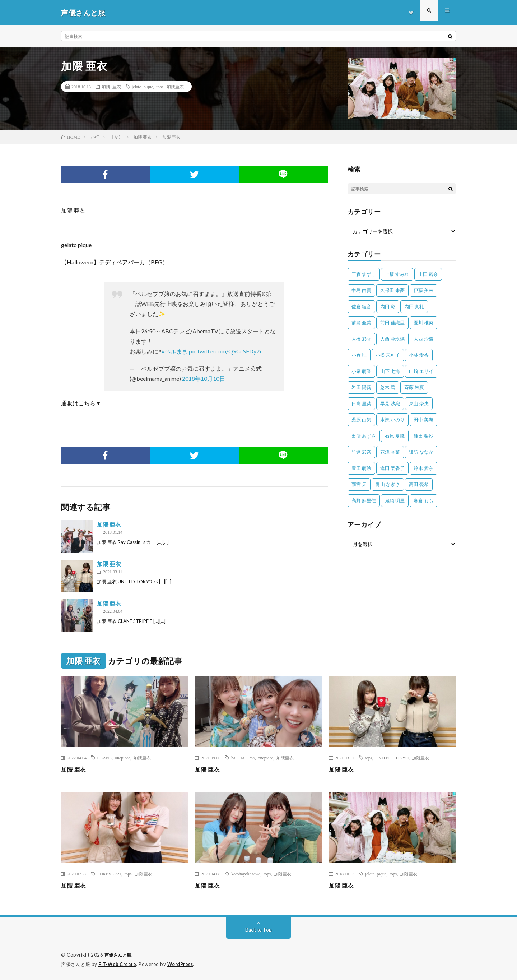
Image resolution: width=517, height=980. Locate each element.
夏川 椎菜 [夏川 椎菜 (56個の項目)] (423, 323)
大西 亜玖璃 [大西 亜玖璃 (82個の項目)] (392, 339)
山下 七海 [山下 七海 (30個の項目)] (390, 371)
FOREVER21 (109, 874)
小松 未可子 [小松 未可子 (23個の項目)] (388, 355)
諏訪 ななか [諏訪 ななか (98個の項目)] (421, 452)
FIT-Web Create (118, 964)
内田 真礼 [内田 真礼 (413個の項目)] (414, 306)
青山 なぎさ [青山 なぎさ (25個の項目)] (388, 484)
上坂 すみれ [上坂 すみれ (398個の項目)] (397, 274)
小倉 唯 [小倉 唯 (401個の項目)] (359, 355)
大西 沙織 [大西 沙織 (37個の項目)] (423, 339)
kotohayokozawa (246, 874)
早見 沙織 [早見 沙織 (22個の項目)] (390, 403)
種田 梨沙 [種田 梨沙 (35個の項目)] (423, 436)
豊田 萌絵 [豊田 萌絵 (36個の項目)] (361, 468)
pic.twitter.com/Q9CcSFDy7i (225, 351)
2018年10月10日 (204, 378)
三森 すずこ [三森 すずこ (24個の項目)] (364, 274)
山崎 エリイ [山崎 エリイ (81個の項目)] (421, 371)
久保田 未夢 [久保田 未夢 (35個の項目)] (392, 290)
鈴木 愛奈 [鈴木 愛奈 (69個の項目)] (423, 468)
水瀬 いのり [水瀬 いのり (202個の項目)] (392, 420)
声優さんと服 (119, 955)
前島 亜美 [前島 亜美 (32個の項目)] (361, 323)
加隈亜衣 (175, 87)
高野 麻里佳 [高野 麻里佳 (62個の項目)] (364, 500)
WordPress (182, 964)
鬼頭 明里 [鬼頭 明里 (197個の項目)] (395, 500)
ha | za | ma (243, 758)
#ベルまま (175, 351)
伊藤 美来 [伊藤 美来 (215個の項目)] (423, 290)
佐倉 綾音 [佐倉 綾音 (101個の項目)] (361, 306)
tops (160, 87)
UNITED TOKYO (392, 758)
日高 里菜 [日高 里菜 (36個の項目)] (361, 403)
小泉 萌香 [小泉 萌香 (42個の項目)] (361, 371)
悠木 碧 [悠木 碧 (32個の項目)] (388, 387)
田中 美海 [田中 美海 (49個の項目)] (423, 420)
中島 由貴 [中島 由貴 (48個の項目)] (361, 290)
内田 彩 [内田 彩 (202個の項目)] (388, 306)
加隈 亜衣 (111, 87)
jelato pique (142, 87)
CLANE (104, 758)
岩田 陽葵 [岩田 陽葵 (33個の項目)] (361, 387)
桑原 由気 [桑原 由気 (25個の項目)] (361, 420)
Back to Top (259, 930)
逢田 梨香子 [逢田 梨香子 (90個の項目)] (392, 468)
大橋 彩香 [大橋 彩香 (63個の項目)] (361, 339)
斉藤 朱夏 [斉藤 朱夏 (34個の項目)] (414, 387)
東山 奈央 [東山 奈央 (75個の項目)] (419, 403)
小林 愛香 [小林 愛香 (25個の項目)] (419, 355)
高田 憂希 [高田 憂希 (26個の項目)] (419, 484)
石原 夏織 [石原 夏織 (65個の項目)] (395, 436)
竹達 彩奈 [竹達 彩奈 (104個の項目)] (361, 452)
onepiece (123, 758)
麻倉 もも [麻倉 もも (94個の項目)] (423, 500)
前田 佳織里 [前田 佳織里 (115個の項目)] (392, 323)
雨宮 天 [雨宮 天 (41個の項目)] (359, 484)
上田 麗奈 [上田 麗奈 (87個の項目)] (428, 274)
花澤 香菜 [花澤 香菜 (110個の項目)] (390, 452)
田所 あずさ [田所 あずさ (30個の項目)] (364, 436)
